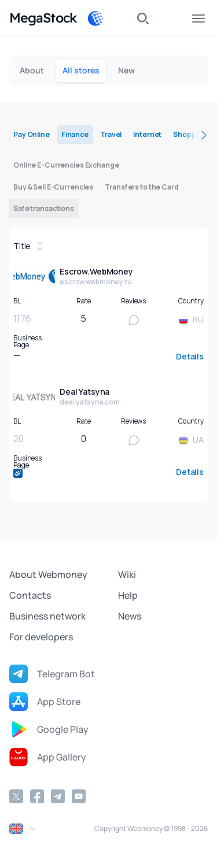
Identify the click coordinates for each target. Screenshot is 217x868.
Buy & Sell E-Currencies (53, 187)
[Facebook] (37, 796)
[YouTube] (79, 796)
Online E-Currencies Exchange (66, 165)
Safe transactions (44, 208)
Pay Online (32, 134)
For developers (41, 637)
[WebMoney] (95, 18)
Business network (47, 616)
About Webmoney (48, 574)
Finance (75, 134)
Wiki (127, 574)
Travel (111, 134)
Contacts (30, 595)
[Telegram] (58, 796)
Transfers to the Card (141, 187)
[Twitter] (16, 796)
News (130, 616)
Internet (147, 134)
